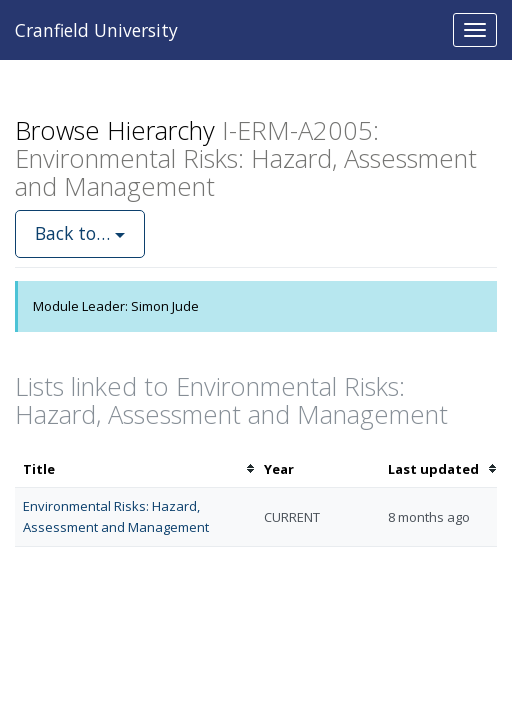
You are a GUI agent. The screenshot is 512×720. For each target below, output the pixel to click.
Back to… (80, 233)
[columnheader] (135, 469)
